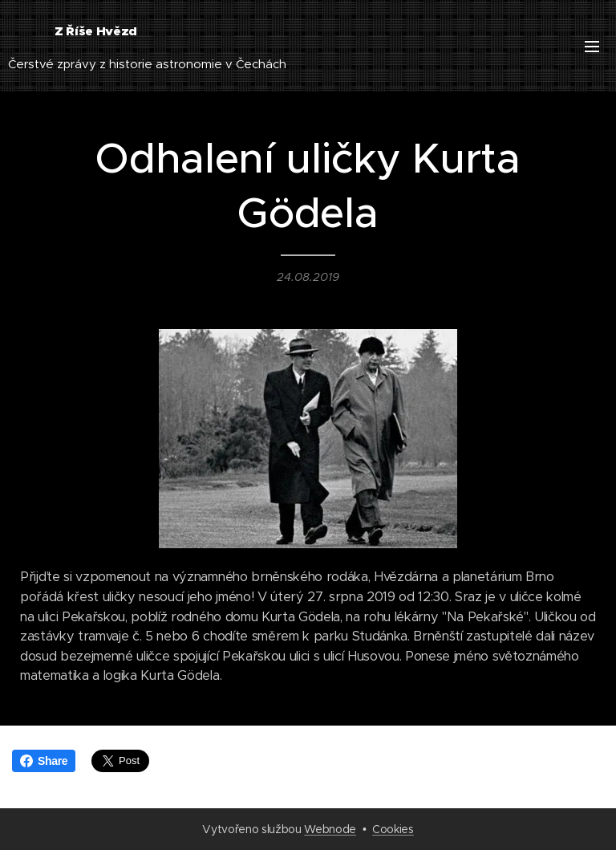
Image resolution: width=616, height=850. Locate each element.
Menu (592, 47)
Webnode (330, 829)
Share (44, 761)
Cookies (393, 829)
